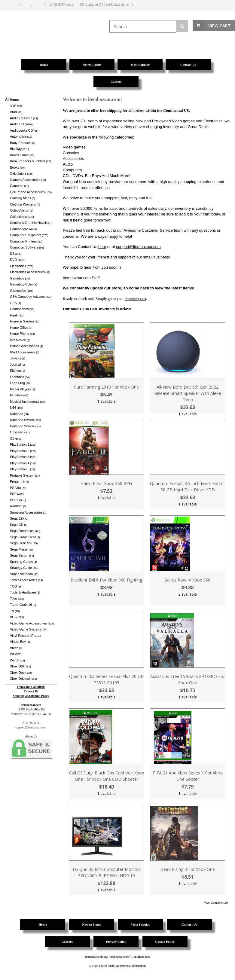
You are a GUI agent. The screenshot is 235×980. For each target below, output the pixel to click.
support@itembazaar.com (138, 247)
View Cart (220, 26)
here (102, 247)
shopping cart (136, 299)
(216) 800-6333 (61, 4)
